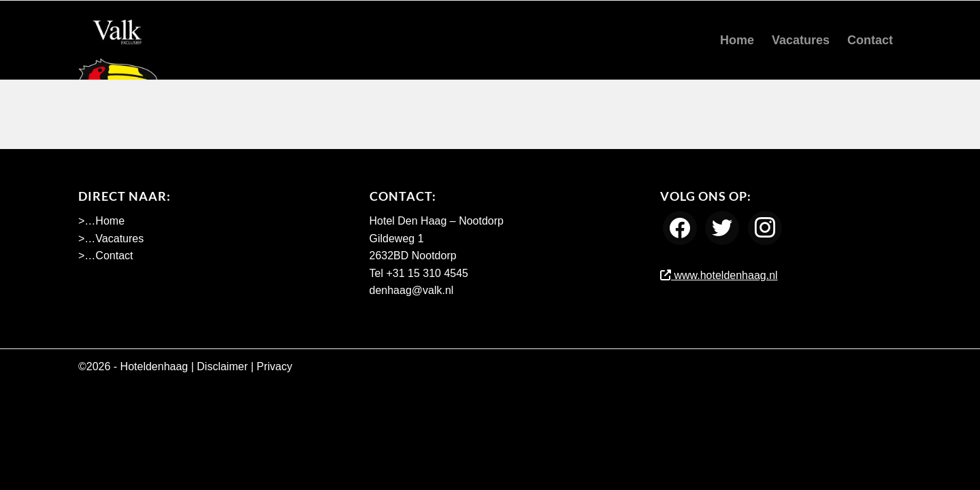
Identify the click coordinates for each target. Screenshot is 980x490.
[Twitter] (722, 228)
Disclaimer (222, 366)
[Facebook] (680, 228)
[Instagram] (765, 228)
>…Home (101, 221)
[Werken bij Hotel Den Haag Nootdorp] (118, 40)
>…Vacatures (111, 239)
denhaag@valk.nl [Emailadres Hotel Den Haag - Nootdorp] (412, 290)
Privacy (274, 366)
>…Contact (105, 256)
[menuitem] (737, 40)
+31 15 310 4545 (427, 273)
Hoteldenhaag (154, 366)
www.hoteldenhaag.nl (719, 275)
